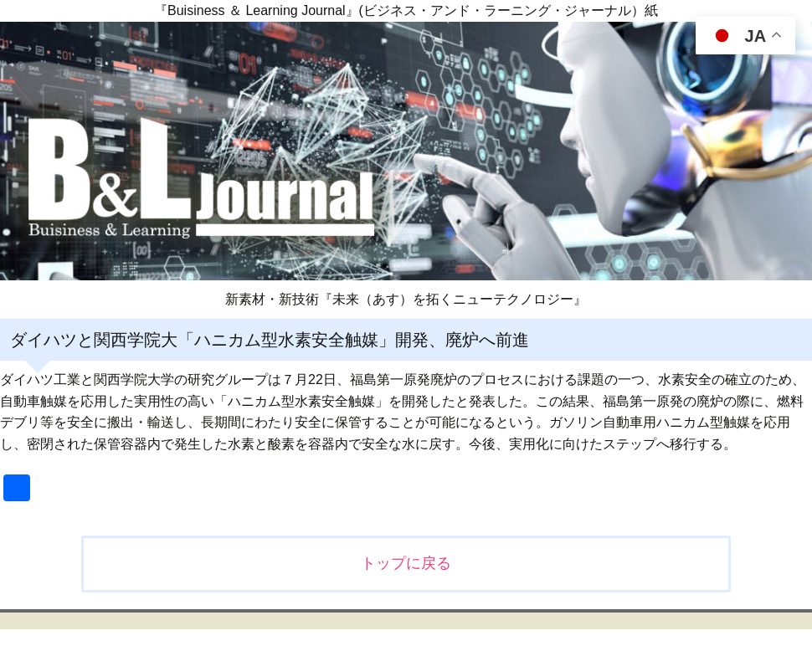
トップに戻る (406, 563)
